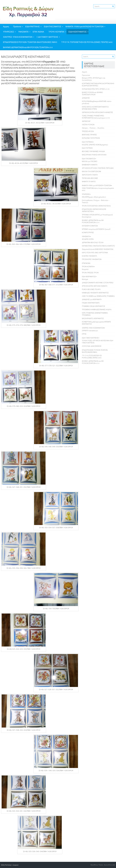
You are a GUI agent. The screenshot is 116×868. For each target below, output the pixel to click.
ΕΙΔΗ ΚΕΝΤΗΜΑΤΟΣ (78, 32)
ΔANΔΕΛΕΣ (86, 98)
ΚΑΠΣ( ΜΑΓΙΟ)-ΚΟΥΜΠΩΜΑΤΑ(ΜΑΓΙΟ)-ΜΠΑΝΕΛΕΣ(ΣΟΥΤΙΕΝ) (96, 108)
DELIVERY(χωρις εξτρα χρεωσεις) (94, 197)
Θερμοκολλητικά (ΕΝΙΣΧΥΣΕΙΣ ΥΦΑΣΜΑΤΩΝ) (98, 249)
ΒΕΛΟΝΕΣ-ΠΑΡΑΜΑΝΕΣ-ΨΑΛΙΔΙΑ (93, 151)
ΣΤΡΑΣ (84, 334)
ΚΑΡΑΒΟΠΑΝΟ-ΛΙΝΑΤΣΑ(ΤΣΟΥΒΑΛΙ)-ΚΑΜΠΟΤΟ (98, 246)
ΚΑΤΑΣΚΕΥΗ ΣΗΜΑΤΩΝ (90, 226)
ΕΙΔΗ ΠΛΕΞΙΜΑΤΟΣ (53, 26)
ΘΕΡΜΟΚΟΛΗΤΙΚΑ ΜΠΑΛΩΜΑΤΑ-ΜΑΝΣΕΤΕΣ (97, 112)
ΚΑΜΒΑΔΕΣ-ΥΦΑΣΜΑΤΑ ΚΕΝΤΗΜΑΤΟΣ (95, 293)
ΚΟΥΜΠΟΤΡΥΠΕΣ (88, 232)
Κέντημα (85, 279)
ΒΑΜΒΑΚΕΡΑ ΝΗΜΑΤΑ (90, 165)
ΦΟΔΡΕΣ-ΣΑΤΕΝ (88, 239)
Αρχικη (6, 26)
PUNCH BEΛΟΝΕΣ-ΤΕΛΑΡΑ (91, 289)
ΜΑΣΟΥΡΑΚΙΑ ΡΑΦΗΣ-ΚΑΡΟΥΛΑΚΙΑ (94, 155)
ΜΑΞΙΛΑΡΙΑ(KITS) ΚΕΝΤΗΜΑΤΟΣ (93, 318)
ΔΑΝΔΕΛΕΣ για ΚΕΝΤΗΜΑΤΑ (92, 299)
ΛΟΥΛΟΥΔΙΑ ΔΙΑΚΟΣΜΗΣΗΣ (92, 346)
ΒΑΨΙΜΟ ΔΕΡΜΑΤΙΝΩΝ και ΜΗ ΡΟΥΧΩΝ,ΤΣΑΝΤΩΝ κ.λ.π (28, 47)
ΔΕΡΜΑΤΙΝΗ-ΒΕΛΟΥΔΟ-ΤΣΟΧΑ (93, 242)
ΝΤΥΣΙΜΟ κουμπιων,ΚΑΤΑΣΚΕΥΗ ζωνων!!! (96, 229)
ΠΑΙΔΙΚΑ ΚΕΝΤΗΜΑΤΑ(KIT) (91, 303)
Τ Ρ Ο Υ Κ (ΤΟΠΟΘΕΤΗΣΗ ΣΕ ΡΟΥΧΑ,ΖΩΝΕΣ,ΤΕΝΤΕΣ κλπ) (87, 42)
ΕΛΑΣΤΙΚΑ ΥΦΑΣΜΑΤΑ (89, 256)
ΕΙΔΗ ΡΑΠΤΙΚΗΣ (32, 26)
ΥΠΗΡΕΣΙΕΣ (8, 32)
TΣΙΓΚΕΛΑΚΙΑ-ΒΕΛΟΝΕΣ (90, 178)
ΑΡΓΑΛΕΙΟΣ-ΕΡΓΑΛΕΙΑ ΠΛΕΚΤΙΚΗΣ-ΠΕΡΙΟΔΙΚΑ (98, 168)
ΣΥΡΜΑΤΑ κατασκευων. (90, 331)
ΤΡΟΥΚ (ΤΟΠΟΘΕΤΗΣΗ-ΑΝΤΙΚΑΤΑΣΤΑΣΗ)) (96, 206)
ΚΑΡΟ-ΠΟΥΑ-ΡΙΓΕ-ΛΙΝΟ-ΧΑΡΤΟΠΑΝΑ (95, 253)
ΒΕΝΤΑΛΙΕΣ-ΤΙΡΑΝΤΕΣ (89, 135)
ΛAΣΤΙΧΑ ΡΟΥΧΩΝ (88, 125)
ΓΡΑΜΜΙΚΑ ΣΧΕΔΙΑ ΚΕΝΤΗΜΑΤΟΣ (94, 306)
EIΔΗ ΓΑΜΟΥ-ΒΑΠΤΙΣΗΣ (47, 37)
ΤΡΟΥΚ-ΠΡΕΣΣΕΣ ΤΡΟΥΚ (90, 273)
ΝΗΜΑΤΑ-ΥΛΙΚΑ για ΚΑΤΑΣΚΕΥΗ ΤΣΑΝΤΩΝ (84, 26)
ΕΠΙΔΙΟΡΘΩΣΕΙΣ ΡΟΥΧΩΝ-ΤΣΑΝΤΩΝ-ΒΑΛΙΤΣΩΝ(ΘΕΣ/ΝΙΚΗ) (30, 42)
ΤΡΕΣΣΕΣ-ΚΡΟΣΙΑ (88, 131)
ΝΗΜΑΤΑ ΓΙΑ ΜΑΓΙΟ (89, 181)
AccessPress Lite (109, 865)
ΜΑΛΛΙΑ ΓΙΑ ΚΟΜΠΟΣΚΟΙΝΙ (91, 171)
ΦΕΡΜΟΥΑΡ (86, 121)
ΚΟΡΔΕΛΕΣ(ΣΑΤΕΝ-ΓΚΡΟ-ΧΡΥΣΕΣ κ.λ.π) (96, 89)
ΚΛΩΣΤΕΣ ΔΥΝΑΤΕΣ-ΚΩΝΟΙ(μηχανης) (95, 145)
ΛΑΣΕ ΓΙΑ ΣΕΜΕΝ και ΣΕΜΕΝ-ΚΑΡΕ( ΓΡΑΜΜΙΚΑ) (98, 296)
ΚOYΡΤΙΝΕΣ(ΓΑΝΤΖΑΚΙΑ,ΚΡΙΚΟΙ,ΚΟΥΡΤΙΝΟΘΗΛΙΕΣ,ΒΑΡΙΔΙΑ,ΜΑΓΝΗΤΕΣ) (98, 85)
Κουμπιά (85, 269)
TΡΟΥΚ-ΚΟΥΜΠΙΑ (56, 32)
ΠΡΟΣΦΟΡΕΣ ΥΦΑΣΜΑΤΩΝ (92, 259)
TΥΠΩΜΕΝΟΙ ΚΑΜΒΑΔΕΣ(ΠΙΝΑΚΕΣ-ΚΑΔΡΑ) (97, 309)
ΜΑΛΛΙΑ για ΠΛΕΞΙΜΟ (90, 161)
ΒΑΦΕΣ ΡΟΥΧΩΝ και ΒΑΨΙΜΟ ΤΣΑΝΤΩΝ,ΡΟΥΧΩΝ (92, 93)
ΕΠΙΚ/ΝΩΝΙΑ (38, 32)
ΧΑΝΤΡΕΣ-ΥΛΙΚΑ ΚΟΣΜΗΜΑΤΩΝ (18, 37)
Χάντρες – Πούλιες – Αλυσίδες (93, 128)
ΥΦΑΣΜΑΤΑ (23, 32)
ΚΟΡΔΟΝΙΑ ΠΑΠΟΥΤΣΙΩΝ (91, 138)
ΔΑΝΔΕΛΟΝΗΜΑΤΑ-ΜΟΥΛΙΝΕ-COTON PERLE (98, 283)
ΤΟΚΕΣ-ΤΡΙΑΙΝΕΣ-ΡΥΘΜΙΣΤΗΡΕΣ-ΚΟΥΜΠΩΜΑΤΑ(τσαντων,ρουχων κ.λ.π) (96, 117)
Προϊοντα (17, 26)
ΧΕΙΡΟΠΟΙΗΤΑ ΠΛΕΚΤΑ (90, 175)
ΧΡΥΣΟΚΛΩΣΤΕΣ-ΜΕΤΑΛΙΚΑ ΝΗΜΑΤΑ (95, 286)
